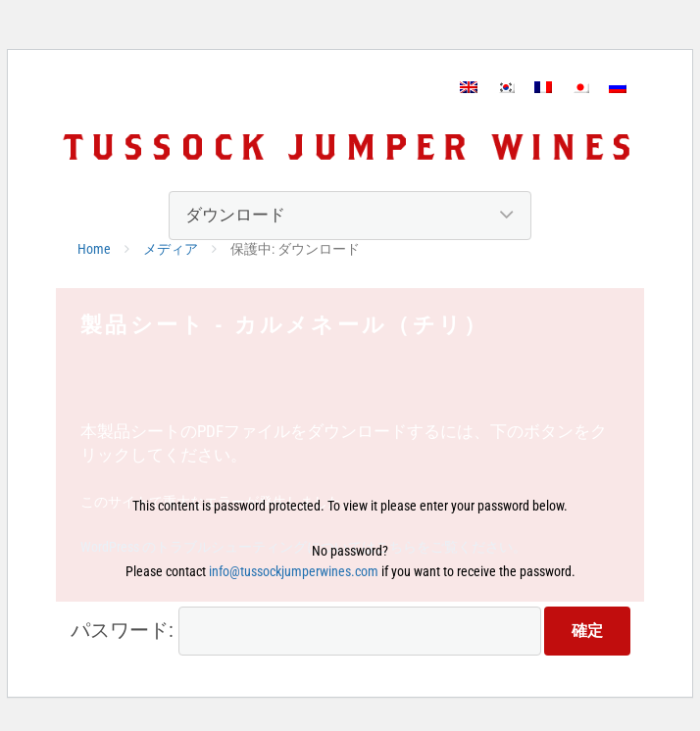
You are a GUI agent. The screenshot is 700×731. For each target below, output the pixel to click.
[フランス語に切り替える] (543, 87)
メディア (171, 249)
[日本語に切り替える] (580, 87)
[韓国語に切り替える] (506, 87)
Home (94, 249)
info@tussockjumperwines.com (294, 571)
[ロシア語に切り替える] (618, 87)
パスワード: (306, 631)
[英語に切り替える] (469, 87)
